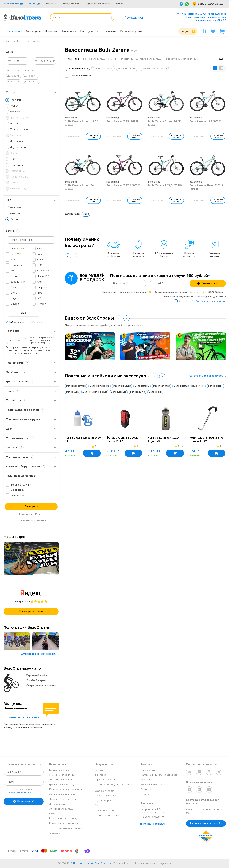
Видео (120, 4)
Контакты (52, 4)
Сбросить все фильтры (31, 520)
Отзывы (145, 794)
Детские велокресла (95, 392)
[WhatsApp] (187, 4)
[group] (113, 248)
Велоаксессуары (76, 386)
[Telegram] (181, 4)
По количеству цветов (154, 68)
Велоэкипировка (100, 386)
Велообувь (72, 392)
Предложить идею (106, 810)
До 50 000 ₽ (14, 82)
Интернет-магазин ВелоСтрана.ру (92, 864)
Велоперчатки (162, 386)
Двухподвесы (57, 804)
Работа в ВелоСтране (153, 785)
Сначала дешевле (103, 68)
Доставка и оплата (99, 4)
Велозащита (137, 392)
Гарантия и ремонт (106, 780)
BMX (52, 814)
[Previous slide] (68, 256)
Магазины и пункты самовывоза (159, 775)
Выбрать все (15, 322)
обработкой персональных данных (208, 301)
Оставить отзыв (104, 806)
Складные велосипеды (62, 794)
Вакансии (146, 780)
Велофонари (216, 386)
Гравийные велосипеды (63, 785)
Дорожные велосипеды (63, 799)
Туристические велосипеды (66, 828)
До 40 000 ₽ (30, 76)
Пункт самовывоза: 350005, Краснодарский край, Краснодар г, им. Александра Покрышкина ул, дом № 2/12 (201, 17)
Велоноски (155, 392)
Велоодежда (119, 392)
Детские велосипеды (149, 59)
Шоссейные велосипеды (64, 819)
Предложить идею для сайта (206, 823)
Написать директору (107, 815)
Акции (34, 4)
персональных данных (20, 792)
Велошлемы (181, 386)
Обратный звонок (105, 796)
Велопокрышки (122, 386)
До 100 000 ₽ (31, 82)
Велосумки (198, 386)
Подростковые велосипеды (180, 59)
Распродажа (13, 4)
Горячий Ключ (135, 17)
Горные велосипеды (94, 59)
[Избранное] (213, 31)
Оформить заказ (104, 791)
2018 (86, 214)
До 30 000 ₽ (31, 70)
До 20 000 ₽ (14, 70)
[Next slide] (126, 318)
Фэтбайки (55, 833)
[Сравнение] (204, 31)
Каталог (99, 770)
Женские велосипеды (121, 59)
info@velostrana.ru (153, 824)
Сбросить (35, 322)
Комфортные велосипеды (64, 824)
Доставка (100, 775)
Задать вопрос (103, 801)
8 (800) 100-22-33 (152, 818)
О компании (148, 770)
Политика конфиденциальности (114, 785)
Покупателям (71, 4)
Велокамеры (142, 386)
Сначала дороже (127, 68)
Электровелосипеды (61, 809)
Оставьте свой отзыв (21, 718)
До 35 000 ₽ (13, 76)
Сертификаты (148, 790)
